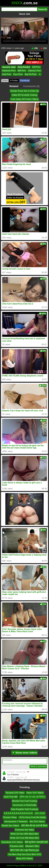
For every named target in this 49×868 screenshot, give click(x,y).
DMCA (23, 866)
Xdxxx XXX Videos (35, 793)
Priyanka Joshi (17, 846)
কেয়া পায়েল (40, 813)
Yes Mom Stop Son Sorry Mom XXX (24, 854)
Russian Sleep (10, 817)
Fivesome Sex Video (24, 830)
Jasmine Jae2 (9, 67)
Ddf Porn (36, 67)
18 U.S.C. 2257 (35, 866)
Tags (16, 866)
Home (10, 866)
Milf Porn (22, 71)
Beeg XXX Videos (25, 858)
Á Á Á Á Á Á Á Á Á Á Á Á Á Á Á (18, 813)
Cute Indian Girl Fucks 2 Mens (24, 99)
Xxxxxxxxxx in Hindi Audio (25, 805)
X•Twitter (14, 80)
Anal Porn (7, 74)
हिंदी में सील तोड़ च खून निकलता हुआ (24, 850)
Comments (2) (31, 86)
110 (44, 48)
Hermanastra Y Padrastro (16, 822)
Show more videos (25, 753)
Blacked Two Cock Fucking (24, 801)
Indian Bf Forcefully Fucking (24, 95)
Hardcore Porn (9, 71)
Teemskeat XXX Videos (12, 842)
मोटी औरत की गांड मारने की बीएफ (34, 826)
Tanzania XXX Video (15, 793)
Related (14, 86)
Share (5, 80)
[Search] (19, 9)
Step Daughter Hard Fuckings (25, 809)
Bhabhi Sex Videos (10, 826)
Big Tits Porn (31, 74)
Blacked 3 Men (32, 846)
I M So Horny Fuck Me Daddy (32, 817)
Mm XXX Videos (37, 822)
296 (35, 48)
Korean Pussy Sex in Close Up (25, 91)
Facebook (25, 80)
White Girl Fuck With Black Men (25, 838)
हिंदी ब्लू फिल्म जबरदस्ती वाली (36, 842)
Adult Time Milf (11, 797)
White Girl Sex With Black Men (24, 834)
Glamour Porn (34, 71)
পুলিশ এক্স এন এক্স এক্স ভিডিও (32, 797)
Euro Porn (18, 74)
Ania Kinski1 (24, 67)
